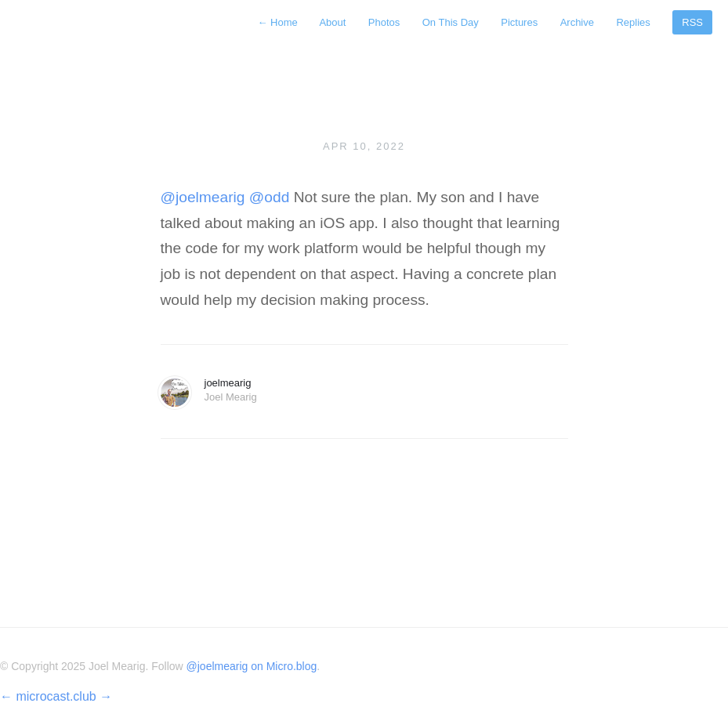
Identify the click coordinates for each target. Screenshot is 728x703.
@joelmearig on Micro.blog (252, 666)
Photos (384, 22)
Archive (577, 22)
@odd (270, 197)
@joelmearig (203, 197)
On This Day (451, 22)
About (332, 22)
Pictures (519, 22)
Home (279, 22)
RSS (692, 22)
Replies (633, 22)
